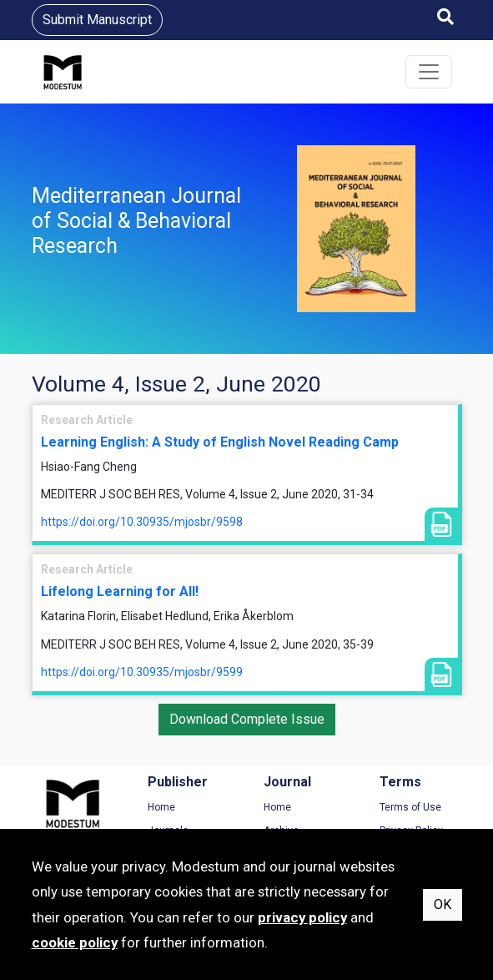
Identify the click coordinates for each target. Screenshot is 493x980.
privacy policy (302, 917)
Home (161, 807)
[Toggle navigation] (429, 72)
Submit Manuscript (97, 20)
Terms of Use (410, 807)
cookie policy (75, 942)
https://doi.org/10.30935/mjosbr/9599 (142, 672)
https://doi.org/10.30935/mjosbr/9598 (142, 522)
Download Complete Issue (247, 719)
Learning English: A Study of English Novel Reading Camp (220, 442)
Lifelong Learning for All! (120, 591)
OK (443, 904)
